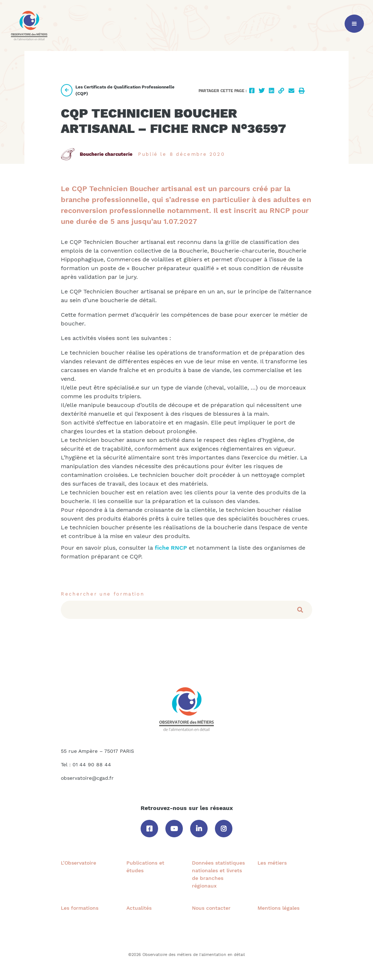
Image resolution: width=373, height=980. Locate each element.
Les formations (80, 908)
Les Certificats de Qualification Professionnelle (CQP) (118, 90)
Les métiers (272, 863)
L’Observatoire (78, 863)
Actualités (139, 908)
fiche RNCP (170, 548)
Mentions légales (278, 908)
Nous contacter (211, 908)
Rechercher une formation (103, 594)
